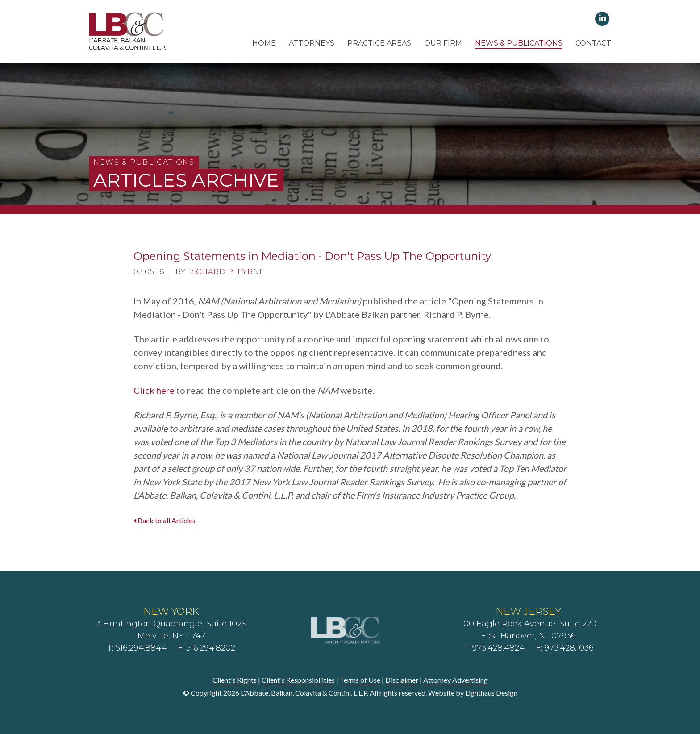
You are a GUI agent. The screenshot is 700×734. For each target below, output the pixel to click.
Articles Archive (186, 180)
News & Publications (519, 43)
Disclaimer (402, 680)
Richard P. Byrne (226, 272)
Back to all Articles (165, 520)
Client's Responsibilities (298, 680)
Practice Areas (379, 43)
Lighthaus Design (491, 693)
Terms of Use (360, 680)
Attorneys (312, 43)
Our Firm (443, 43)
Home (264, 43)
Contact (593, 43)
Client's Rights (235, 680)
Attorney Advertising (456, 680)
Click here (154, 390)
